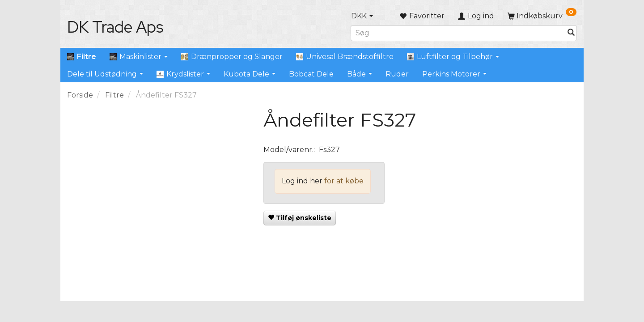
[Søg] (571, 33)
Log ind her (302, 181)
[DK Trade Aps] (115, 27)
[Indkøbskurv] (542, 16)
